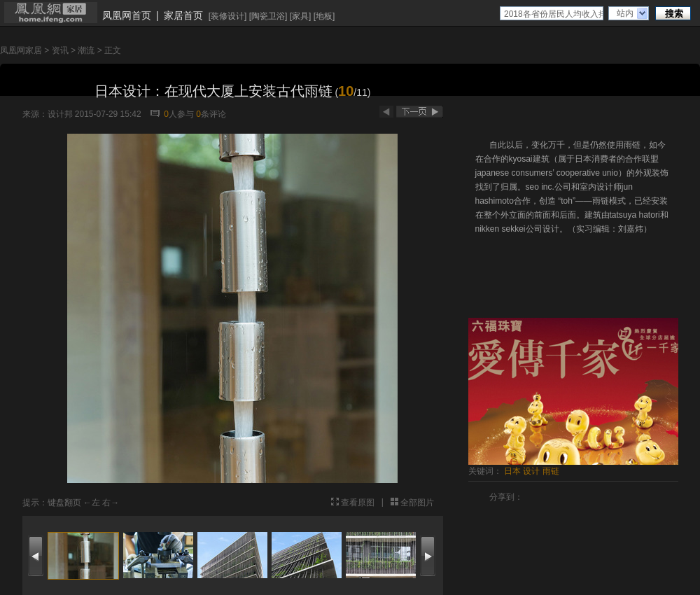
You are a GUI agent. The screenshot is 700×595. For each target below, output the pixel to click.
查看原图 (358, 503)
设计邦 (60, 114)
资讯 (60, 50)
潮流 (86, 50)
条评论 (211, 114)
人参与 (179, 114)
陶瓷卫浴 (268, 16)
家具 (300, 16)
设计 (531, 471)
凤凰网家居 (21, 50)
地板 (324, 16)
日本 (512, 471)
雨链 (551, 471)
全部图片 (417, 503)
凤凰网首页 (127, 15)
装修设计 (227, 16)
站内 (625, 13)
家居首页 (183, 15)
